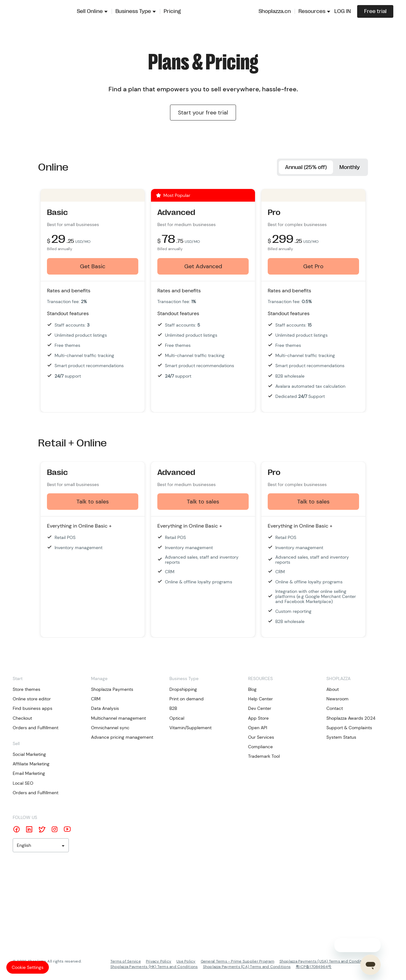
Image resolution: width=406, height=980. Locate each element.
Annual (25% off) (302, 167)
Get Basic (93, 267)
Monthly (349, 167)
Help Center (260, 699)
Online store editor (32, 699)
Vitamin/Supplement (190, 728)
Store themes (26, 690)
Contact (335, 709)
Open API (258, 728)
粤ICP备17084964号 (314, 967)
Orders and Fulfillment (36, 728)
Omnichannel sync (110, 728)
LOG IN (343, 11)
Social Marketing (29, 755)
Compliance (260, 747)
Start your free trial (203, 113)
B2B (173, 709)
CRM (96, 699)
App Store (258, 718)
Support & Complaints (349, 728)
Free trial (375, 11)
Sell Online (90, 11)
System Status (341, 737)
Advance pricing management (122, 737)
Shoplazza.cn (275, 11)
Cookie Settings (28, 967)
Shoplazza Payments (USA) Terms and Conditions (324, 962)
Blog (252, 690)
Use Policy (186, 962)
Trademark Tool (264, 757)
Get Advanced (203, 267)
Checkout (22, 718)
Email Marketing (29, 774)
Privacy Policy (159, 962)
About (333, 690)
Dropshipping (183, 690)
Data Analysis (105, 709)
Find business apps (33, 709)
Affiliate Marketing (31, 764)
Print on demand (187, 699)
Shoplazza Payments (112, 690)
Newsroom (337, 699)
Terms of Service (126, 962)
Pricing (172, 11)
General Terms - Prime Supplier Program (238, 962)
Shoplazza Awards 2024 (351, 718)
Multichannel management (118, 718)
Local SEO (23, 783)
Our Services (261, 737)
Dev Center (260, 709)
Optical (177, 718)
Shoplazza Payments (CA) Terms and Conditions (247, 967)
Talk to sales (93, 502)
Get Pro (313, 267)
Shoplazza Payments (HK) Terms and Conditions (154, 967)
